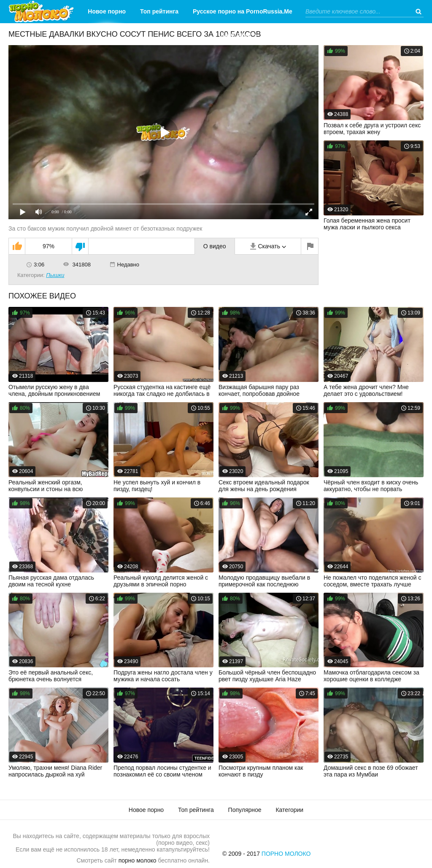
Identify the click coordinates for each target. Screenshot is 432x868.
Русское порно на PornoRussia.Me (243, 11)
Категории (236, 35)
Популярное (245, 810)
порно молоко (138, 860)
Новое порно (107, 11)
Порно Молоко (286, 854)
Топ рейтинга (159, 11)
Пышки (55, 275)
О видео (215, 246)
